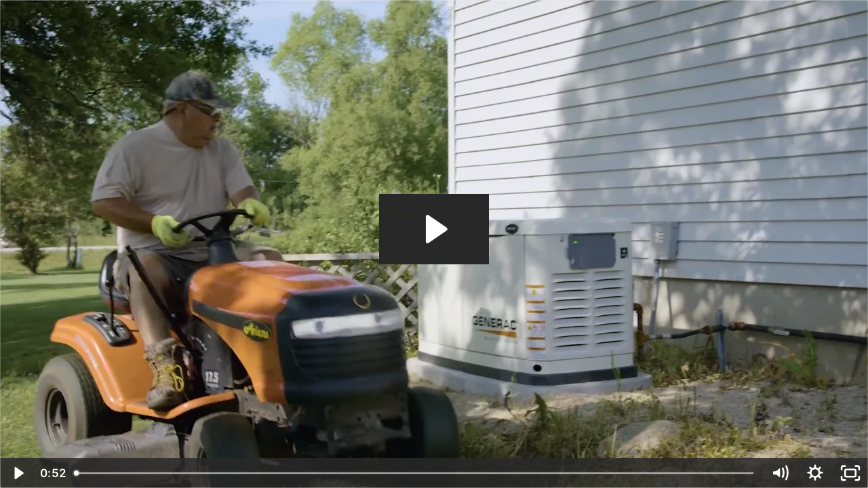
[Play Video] (18, 473)
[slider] (415, 473)
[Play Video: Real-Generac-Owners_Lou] (434, 229)
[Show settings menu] (815, 473)
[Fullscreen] (850, 473)
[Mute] (780, 473)
